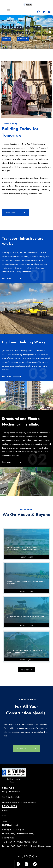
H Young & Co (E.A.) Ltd (27, 856)
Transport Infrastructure (11, 792)
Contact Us (23, 39)
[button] (26, 670)
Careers (5, 821)
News (4, 816)
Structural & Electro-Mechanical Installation (19, 802)
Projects (6, 39)
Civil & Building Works (11, 797)
